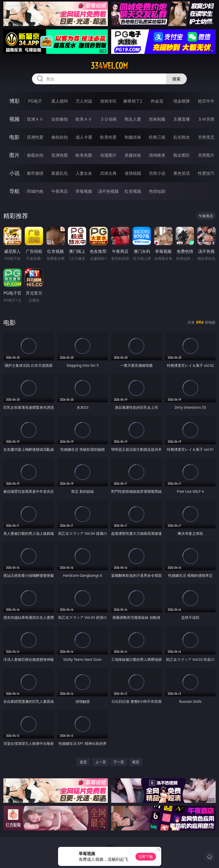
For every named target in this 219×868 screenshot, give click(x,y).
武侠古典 (108, 173)
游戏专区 (108, 101)
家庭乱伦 (60, 173)
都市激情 (35, 173)
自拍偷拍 (60, 119)
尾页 (136, 762)
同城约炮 (35, 191)
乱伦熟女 (182, 137)
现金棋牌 (182, 101)
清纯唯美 (157, 155)
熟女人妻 (133, 119)
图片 (14, 155)
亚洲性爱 (35, 137)
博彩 (14, 101)
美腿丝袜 (133, 155)
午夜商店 (60, 191)
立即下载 (146, 857)
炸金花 (157, 101)
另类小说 (157, 173)
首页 (83, 762)
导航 (14, 191)
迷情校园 (133, 173)
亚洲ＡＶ (35, 119)
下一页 (119, 762)
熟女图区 (182, 155)
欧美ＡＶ (84, 119)
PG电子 (35, 101)
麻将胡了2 (133, 101)
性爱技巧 (206, 173)
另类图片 (206, 155)
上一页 (101, 762)
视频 (14, 119)
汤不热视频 (108, 191)
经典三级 (157, 137)
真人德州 (60, 101)
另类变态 (206, 137)
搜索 (176, 79)
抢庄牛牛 (206, 101)
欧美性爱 (108, 137)
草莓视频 (84, 191)
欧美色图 (84, 155)
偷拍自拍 (60, 137)
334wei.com (109, 66)
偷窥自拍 (35, 155)
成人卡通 (84, 137)
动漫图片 (108, 155)
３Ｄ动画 (108, 119)
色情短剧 (157, 191)
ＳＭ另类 (206, 119)
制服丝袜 (133, 137)
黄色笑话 (182, 173)
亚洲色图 (60, 155)
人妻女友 (84, 173)
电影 (14, 137)
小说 (14, 173)
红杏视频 (133, 191)
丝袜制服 (157, 119)
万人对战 (84, 101)
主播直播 (182, 119)
